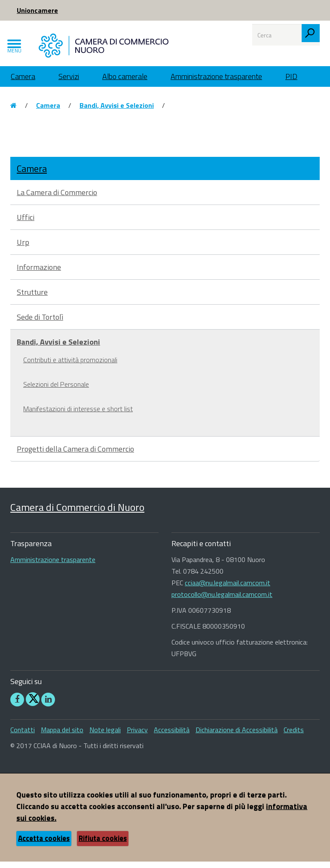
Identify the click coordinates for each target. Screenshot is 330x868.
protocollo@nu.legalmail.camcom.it (222, 601)
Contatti (23, 736)
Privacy (137, 736)
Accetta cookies (44, 845)
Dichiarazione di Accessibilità (237, 736)
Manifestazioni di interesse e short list (78, 415)
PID (291, 83)
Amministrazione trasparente (216, 83)
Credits (294, 736)
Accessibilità (172, 736)
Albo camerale (125, 83)
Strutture (32, 298)
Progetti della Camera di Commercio (75, 455)
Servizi (69, 83)
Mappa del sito (62, 736)
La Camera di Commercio (57, 199)
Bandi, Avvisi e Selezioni (117, 112)
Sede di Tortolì (40, 323)
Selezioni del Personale (56, 391)
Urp (23, 249)
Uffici (26, 224)
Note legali (105, 736)
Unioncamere (37, 10)
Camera (23, 83)
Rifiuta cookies (103, 845)
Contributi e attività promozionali (70, 366)
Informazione (39, 274)
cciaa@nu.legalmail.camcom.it (228, 590)
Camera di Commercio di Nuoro (77, 513)
